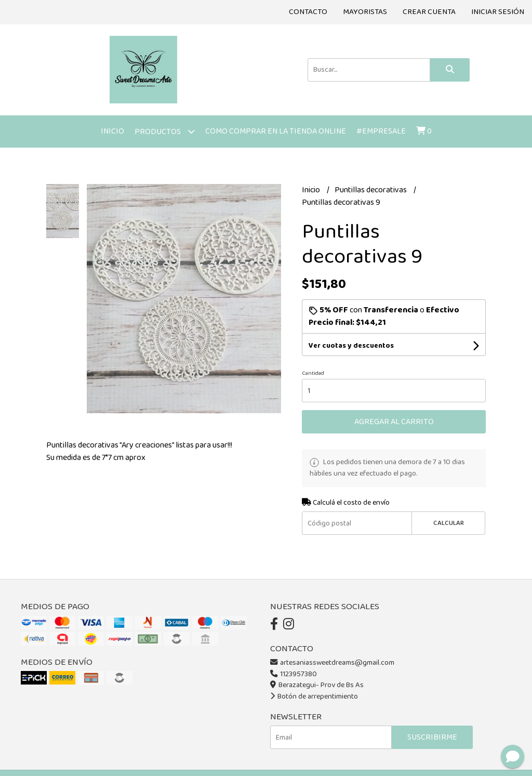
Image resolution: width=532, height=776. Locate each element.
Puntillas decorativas (371, 190)
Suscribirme (432, 737)
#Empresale (381, 131)
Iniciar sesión (498, 12)
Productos (165, 131)
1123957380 (294, 674)
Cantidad (313, 373)
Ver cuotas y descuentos (351, 346)
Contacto (308, 12)
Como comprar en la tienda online (276, 131)
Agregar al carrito (394, 422)
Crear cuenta (429, 12)
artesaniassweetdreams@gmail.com (332, 663)
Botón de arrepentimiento (314, 696)
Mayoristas (365, 12)
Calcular (449, 523)
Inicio (112, 131)
